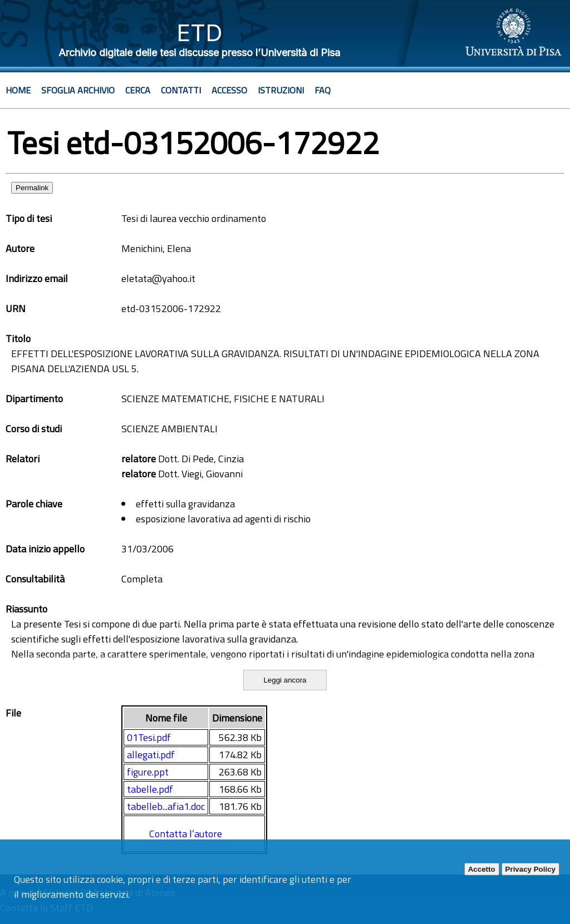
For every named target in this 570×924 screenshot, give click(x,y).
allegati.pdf (151, 755)
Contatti (181, 90)
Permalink (32, 188)
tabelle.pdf (150, 789)
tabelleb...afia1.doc (166, 806)
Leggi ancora (285, 680)
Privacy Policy (530, 869)
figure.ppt (148, 772)
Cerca (138, 90)
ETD (200, 33)
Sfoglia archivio (78, 90)
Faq (323, 90)
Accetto (482, 869)
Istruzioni (281, 90)
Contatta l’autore (186, 834)
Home (18, 90)
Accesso (229, 90)
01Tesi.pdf (149, 737)
